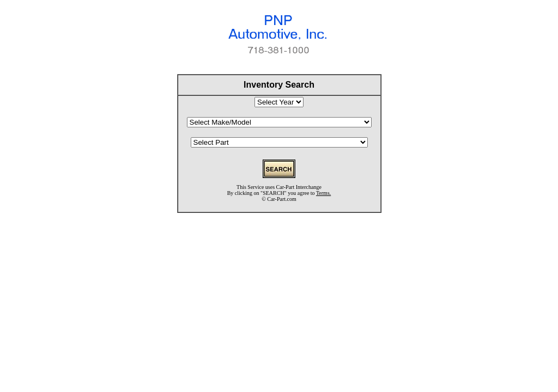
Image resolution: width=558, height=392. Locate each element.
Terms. (323, 193)
